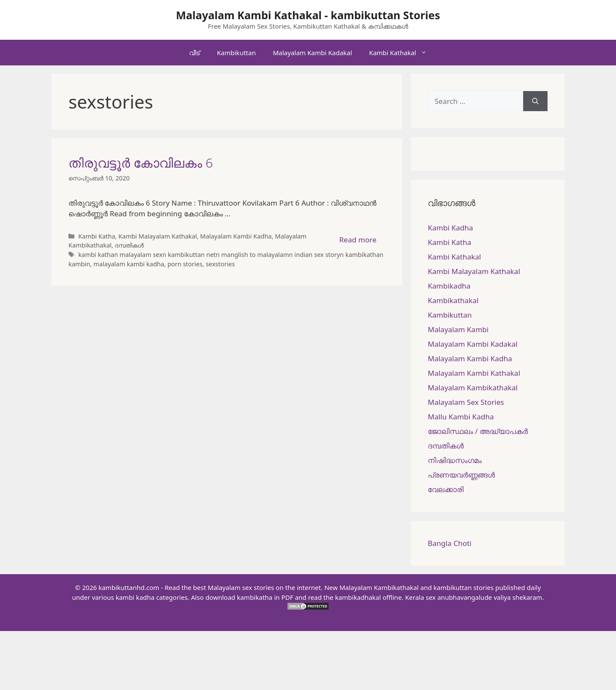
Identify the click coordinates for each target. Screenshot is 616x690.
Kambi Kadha (450, 228)
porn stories (185, 264)
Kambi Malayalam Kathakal (158, 236)
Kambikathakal (453, 300)
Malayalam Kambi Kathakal (474, 373)
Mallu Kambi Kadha (461, 417)
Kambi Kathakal (402, 53)
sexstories (220, 264)
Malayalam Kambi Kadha (236, 236)
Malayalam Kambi (458, 329)
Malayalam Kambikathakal (473, 388)
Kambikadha (449, 286)
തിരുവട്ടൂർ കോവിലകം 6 (141, 163)
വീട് (194, 53)
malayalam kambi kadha (129, 264)
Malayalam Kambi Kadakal (312, 53)
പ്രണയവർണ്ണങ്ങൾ (461, 475)
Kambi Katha (97, 236)
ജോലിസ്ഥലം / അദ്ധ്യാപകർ (478, 431)
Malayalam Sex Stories (466, 402)
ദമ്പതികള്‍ (129, 245)
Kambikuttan (236, 53)
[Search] (535, 101)
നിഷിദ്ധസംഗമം (455, 460)
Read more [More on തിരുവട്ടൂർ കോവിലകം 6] (358, 240)
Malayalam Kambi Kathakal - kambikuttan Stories (308, 15)
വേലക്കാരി (446, 489)
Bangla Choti (450, 543)
